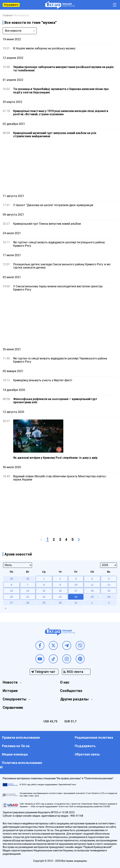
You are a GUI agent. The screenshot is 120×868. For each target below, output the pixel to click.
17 (76, 591)
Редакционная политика (94, 737)
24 (76, 597)
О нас (65, 682)
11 (92, 585)
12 (109, 585)
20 (11, 597)
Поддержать (11, 5)
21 (28, 597)
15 (44, 591)
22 (44, 597)
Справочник (13, 708)
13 (11, 591)
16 (60, 591)
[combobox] (20, 31)
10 (76, 585)
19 (109, 591)
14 (28, 591)
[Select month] (18, 565)
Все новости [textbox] (13, 31)
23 (60, 597)
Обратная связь (87, 754)
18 (92, 591)
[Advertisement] (60, 166)
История (10, 691)
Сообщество (71, 691)
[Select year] (109, 565)
